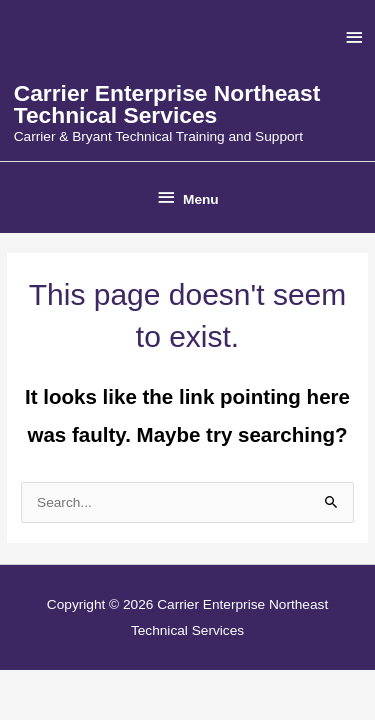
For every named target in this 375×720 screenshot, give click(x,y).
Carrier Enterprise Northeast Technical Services (167, 104)
